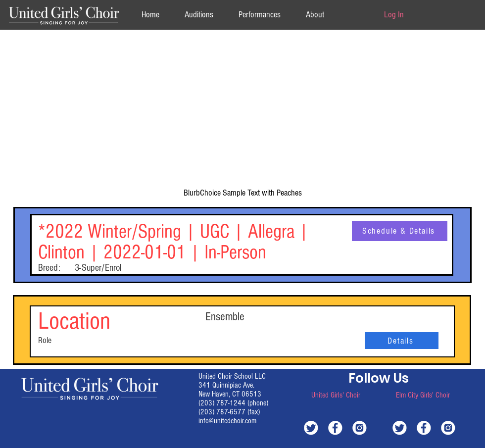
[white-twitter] (311, 427)
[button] (315, 15)
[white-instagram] (360, 427)
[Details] (402, 341)
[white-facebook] (335, 427)
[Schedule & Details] (400, 231)
